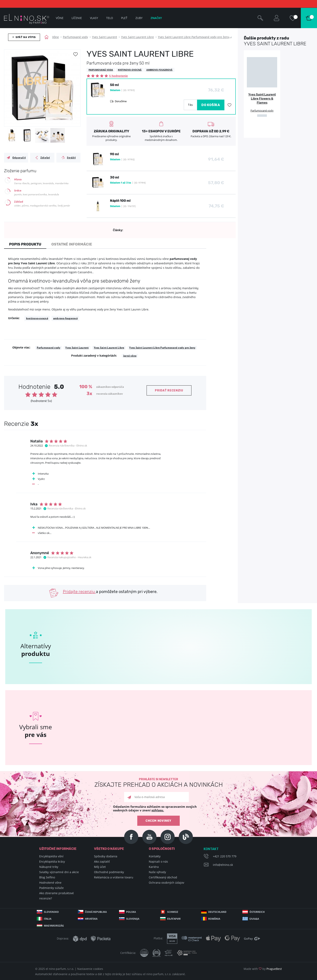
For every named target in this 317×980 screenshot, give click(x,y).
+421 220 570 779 (225, 856)
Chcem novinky (158, 821)
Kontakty (155, 856)
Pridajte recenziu (79, 592)
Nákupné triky (49, 867)
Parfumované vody (75, 37)
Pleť (124, 18)
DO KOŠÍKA (211, 105)
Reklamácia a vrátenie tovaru (114, 877)
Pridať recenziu (169, 391)
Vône (55, 37)
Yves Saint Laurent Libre (137, 37)
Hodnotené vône (50, 883)
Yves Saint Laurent (105, 37)
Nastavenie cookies (90, 969)
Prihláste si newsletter (158, 783)
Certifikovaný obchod (163, 877)
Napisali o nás (158, 861)
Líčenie (77, 18)
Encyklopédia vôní (51, 856)
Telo (110, 18)
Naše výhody (157, 872)
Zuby (139, 18)
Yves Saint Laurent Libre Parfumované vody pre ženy (193, 37)
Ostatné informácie (72, 244)
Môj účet (100, 867)
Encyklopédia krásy (52, 861)
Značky (156, 18)
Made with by (263, 969)
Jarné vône (130, 356)
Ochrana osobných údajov (166, 883)
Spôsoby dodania (106, 856)
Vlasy (94, 18)
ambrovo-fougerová (65, 318)
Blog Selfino (47, 877)
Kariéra (154, 867)
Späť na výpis (26, 37)
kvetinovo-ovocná (37, 318)
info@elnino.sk (223, 865)
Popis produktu (25, 244)
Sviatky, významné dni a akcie (59, 872)
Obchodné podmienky (109, 872)
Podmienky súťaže (51, 888)
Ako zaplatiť (102, 861)
